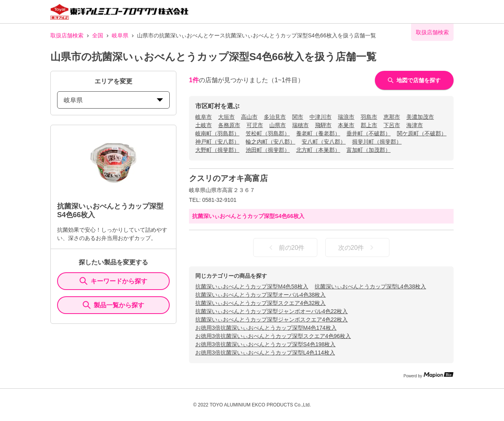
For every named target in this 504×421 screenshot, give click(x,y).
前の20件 (285, 247)
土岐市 (204, 125)
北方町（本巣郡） (318, 150)
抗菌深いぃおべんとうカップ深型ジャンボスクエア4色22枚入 (271, 319)
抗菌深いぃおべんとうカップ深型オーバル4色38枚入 (260, 295)
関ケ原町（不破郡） (422, 133)
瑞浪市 (346, 117)
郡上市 (369, 125)
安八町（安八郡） (324, 142)
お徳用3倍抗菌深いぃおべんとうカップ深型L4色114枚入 (265, 353)
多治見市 (275, 117)
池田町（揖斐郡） (268, 150)
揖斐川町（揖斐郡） (377, 142)
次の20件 (358, 247)
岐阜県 (120, 35)
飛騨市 (323, 125)
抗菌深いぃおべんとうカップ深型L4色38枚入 (370, 286)
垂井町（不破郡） (369, 133)
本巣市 (346, 125)
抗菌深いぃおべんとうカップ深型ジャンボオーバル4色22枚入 (271, 311)
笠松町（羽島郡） (268, 133)
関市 (298, 117)
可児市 (255, 125)
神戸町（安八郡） (217, 142)
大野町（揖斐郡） (217, 150)
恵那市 (392, 117)
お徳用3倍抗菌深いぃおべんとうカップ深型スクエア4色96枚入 (273, 336)
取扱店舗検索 (67, 35)
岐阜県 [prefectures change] (113, 100)
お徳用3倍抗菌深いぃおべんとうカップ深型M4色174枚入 (266, 328)
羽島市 (369, 117)
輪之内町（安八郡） (271, 142)
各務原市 (229, 125)
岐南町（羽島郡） (217, 133)
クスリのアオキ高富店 (228, 178)
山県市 (278, 125)
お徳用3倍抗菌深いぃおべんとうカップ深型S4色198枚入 (265, 344)
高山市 (249, 117)
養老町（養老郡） (318, 133)
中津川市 (321, 117)
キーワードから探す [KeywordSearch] (113, 281)
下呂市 (392, 125)
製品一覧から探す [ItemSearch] (113, 305)
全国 (98, 35)
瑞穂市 (300, 125)
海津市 (415, 125)
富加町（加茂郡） (369, 150)
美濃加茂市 (420, 117)
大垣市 (226, 117)
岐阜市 (204, 117)
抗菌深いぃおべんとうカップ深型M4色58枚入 (252, 286)
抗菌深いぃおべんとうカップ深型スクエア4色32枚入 (260, 303)
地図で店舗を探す (414, 80)
